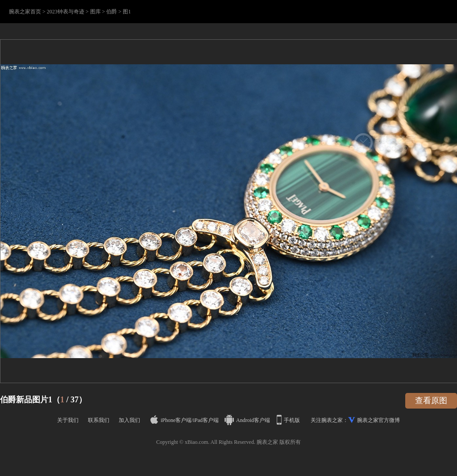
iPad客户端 (206, 420)
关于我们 (68, 420)
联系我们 (99, 420)
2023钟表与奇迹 (66, 12)
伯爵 (112, 12)
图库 (96, 12)
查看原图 (431, 401)
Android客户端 (248, 420)
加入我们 (129, 420)
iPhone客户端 (171, 420)
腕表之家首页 (25, 12)
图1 (127, 12)
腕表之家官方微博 (378, 420)
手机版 (289, 420)
